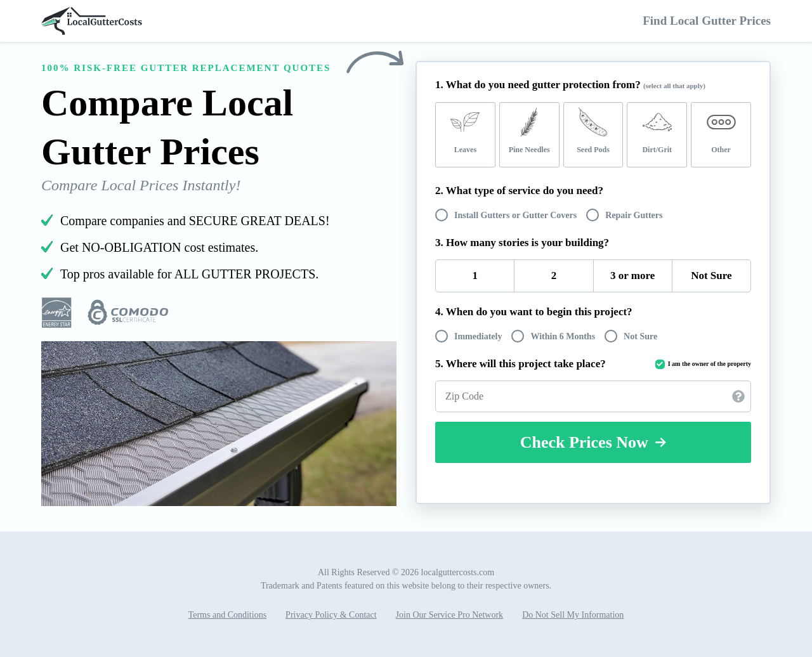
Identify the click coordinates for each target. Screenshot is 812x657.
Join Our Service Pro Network (450, 615)
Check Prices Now (593, 442)
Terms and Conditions (227, 615)
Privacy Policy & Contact (331, 615)
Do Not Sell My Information (573, 615)
